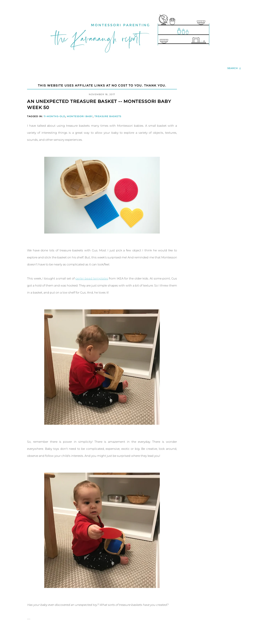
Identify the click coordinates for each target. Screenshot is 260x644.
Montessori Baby (80, 116)
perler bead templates (92, 278)
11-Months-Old (55, 116)
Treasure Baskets (108, 116)
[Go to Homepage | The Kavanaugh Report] (130, 57)
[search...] (234, 68)
